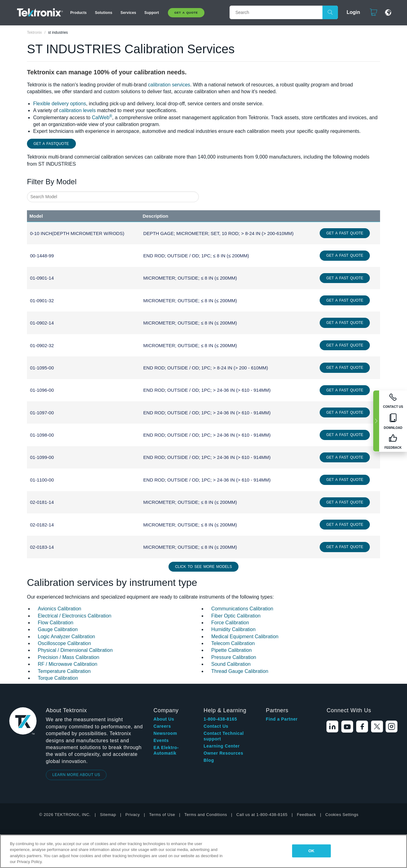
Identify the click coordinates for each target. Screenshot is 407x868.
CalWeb (102, 118)
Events (161, 740)
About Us (164, 719)
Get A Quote (186, 13)
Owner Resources (223, 753)
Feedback (306, 815)
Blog (209, 760)
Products (79, 13)
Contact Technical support (224, 736)
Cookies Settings (342, 815)
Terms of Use (162, 815)
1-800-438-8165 (220, 719)
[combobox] (113, 197)
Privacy (133, 815)
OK (311, 851)
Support (152, 13)
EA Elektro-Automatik (166, 750)
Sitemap (108, 815)
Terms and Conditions (206, 815)
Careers (162, 726)
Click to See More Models (203, 567)
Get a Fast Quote (345, 233)
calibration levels (77, 110)
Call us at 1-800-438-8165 (262, 815)
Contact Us (216, 726)
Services (128, 13)
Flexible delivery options (60, 104)
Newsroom (165, 733)
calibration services (169, 85)
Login (351, 12)
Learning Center (221, 746)
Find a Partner (282, 719)
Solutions (103, 13)
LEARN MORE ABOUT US (76, 775)
